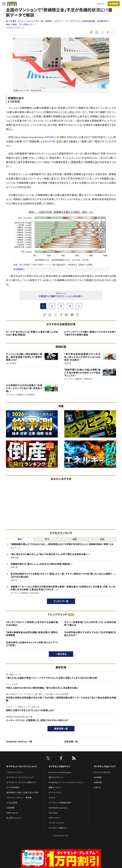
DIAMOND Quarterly (58, 808)
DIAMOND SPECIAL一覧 (19, 742)
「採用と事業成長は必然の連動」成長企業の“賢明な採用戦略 (32, 634)
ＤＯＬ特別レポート (27, 24)
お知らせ (98, 788)
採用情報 (98, 783)
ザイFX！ (52, 798)
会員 (102, 539)
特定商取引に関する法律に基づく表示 (23, 793)
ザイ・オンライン (55, 793)
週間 (75, 539)
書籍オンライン (55, 788)
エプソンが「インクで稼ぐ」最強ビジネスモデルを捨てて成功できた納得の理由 (90, 333)
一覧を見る (61, 654)
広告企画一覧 (71, 742)
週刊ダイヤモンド (56, 777)
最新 (20, 539)
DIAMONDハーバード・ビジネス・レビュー (66, 783)
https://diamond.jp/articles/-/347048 (34, 137)
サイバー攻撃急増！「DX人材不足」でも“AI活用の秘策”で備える (90, 624)
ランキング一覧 (61, 601)
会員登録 (114, 4)
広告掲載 (10, 808)
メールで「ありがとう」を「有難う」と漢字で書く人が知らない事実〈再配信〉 (32, 333)
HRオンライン (55, 818)
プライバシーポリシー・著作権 (19, 798)
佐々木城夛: (57, 21)
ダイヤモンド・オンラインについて (22, 767)
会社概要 (98, 777)
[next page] (79, 306)
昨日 (47, 539)
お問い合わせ (12, 813)
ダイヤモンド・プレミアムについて (20, 777)
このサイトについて (14, 772)
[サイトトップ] (11, 4)
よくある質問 (12, 803)
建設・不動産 (11, 24)
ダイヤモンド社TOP (102, 772)
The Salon (53, 813)
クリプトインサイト (56, 823)
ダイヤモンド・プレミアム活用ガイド (21, 783)
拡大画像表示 (19, 269)
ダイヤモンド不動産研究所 (60, 803)
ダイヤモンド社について (105, 767)
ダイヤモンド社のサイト (60, 767)
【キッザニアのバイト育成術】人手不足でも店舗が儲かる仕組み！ (32, 624)
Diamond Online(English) (60, 772)
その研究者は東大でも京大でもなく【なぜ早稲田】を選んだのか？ (90, 634)
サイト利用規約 (13, 788)
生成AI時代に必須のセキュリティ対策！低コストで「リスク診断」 (32, 644)
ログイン (101, 4)
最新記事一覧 (61, 729)
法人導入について (14, 818)
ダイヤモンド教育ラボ (58, 828)
